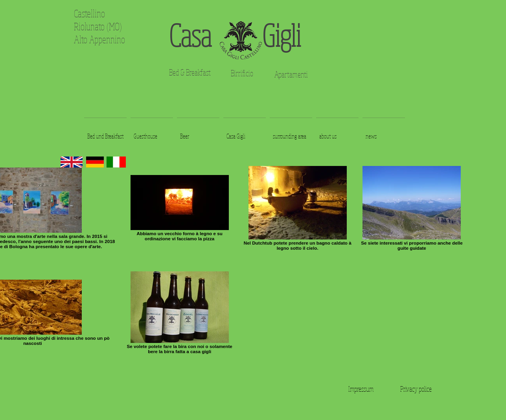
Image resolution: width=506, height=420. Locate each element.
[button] (105, 133)
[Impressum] (361, 389)
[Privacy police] (416, 389)
